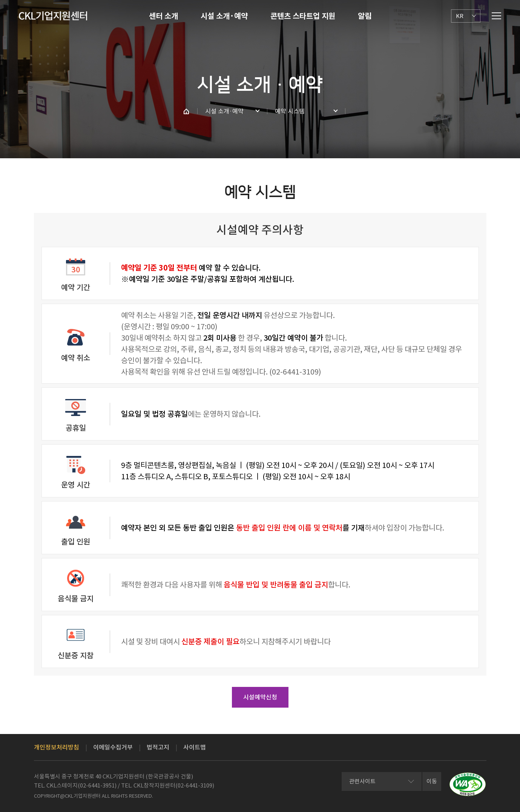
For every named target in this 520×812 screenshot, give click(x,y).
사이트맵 (195, 747)
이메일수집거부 (113, 747)
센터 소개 (163, 16)
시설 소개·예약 (224, 16)
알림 (365, 16)
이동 (432, 781)
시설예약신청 (260, 697)
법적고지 (158, 747)
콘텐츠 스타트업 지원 (303, 16)
